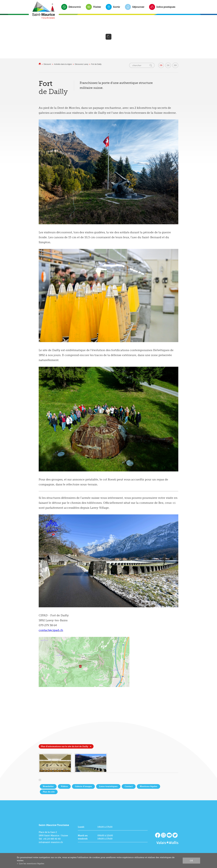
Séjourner (138, 7)
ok (191, 860)
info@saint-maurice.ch (51, 842)
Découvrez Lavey (82, 64)
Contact (129, 786)
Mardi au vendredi (83, 837)
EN (175, 65)
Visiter (97, 7)
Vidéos (64, 786)
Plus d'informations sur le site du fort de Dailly (65, 746)
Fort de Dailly (96, 64)
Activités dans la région (63, 64)
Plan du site (49, 792)
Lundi (81, 827)
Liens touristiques (108, 786)
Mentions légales (148, 786)
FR (161, 65)
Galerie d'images (83, 786)
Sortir (117, 7)
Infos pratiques (166, 7)
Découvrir (75, 7)
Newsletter (48, 786)
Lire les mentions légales (32, 863)
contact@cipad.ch (51, 630)
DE (168, 65)
